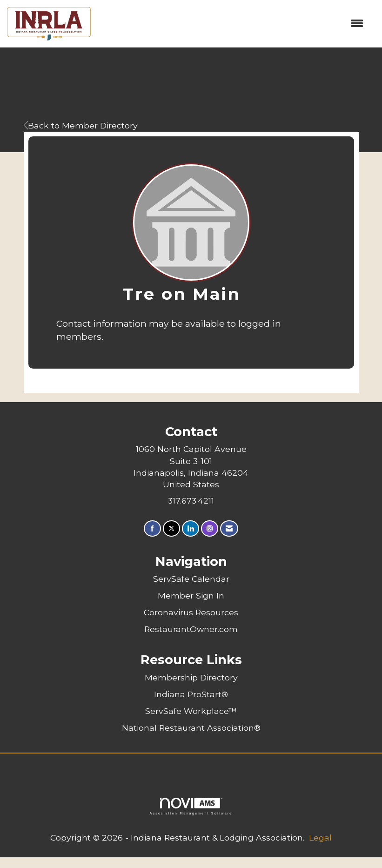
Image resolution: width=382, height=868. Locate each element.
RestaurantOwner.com (191, 629)
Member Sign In (191, 595)
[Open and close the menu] (232, 24)
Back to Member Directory (81, 125)
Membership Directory (191, 677)
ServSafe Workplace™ (191, 711)
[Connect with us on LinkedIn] (191, 528)
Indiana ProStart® (191, 694)
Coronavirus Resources (191, 612)
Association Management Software (191, 806)
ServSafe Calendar (191, 579)
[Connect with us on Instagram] (210, 528)
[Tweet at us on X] (171, 528)
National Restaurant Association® (191, 728)
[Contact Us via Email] (229, 528)
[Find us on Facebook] (152, 528)
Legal (320, 838)
